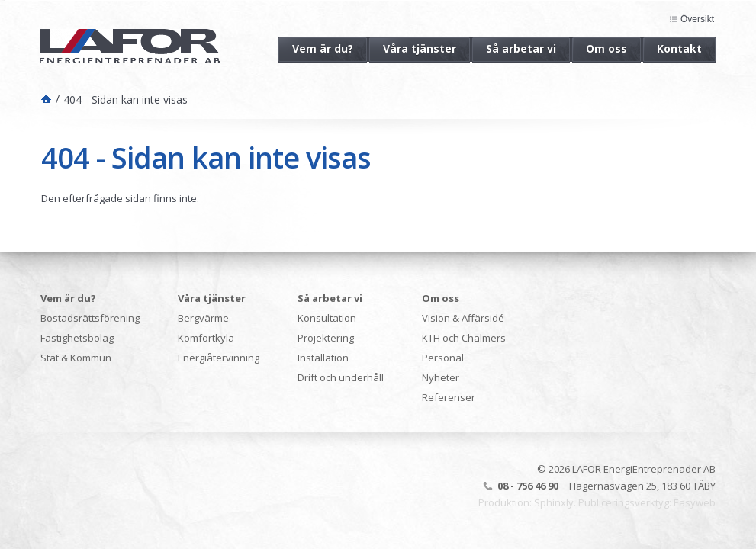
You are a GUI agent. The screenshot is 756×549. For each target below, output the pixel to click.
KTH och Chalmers (464, 338)
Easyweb (695, 502)
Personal (443, 358)
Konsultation (327, 318)
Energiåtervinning (219, 358)
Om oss (599, 49)
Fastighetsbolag (77, 338)
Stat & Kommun (76, 358)
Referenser (449, 397)
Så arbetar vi (514, 49)
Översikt (697, 19)
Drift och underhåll (341, 377)
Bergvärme (203, 318)
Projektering (326, 338)
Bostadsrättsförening (90, 318)
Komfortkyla (206, 338)
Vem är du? (315, 49)
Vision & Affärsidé (463, 318)
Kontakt (672, 49)
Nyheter (441, 377)
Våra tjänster (412, 49)
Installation (323, 358)
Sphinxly (554, 502)
